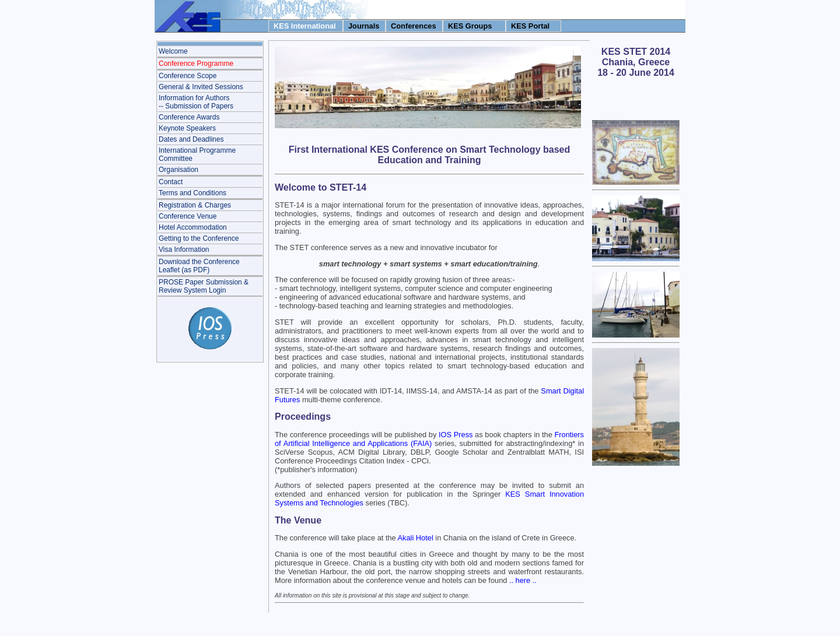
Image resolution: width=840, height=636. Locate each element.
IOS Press (456, 435)
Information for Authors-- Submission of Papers (196, 102)
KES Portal (530, 26)
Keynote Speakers (187, 128)
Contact (171, 182)
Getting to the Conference (199, 238)
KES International (305, 26)
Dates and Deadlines (191, 139)
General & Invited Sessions (201, 87)
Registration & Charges (195, 205)
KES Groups (470, 26)
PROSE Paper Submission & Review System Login (204, 286)
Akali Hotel (416, 538)
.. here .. (523, 580)
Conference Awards (189, 117)
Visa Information (184, 250)
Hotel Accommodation (193, 227)
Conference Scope (188, 76)
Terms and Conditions (192, 193)
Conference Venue (188, 216)
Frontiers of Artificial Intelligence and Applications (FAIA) (429, 439)
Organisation (178, 170)
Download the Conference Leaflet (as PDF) (199, 266)
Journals (364, 26)
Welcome (173, 51)
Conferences (414, 26)
